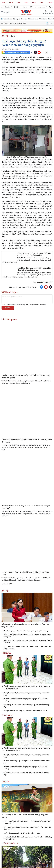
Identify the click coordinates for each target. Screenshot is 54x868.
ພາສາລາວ (50, 7)
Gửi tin (8, 308)
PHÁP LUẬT (7, 715)
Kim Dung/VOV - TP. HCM (43, 282)
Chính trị (8, 19)
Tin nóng (7, 653)
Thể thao (43, 19)
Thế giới (16, 19)
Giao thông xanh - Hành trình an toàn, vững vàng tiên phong (26, 631)
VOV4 (26, 3)
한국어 (41, 7)
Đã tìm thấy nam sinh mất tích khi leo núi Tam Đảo (22, 833)
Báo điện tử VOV (7, 584)
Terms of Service (39, 304)
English (7, 12)
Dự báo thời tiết (11, 843)
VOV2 (11, 3)
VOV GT (50, 3)
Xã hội (24, 19)
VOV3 (19, 3)
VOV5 (34, 3)
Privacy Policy (29, 304)
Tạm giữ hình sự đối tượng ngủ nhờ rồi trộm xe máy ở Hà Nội (25, 711)
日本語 (25, 7)
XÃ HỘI (5, 36)
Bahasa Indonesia (13, 7)
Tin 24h (14, 36)
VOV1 (3, 3)
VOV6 (42, 3)
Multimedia (33, 19)
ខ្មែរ (32, 7)
